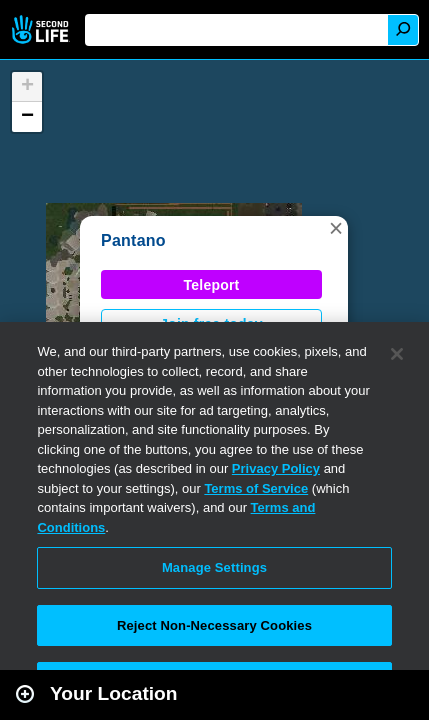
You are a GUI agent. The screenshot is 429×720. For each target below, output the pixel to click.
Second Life (42, 29)
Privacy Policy (276, 468)
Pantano (133, 240)
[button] (336, 228)
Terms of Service (256, 488)
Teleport (212, 285)
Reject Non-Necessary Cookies (214, 625)
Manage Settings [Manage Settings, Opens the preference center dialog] (214, 567)
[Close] (397, 354)
